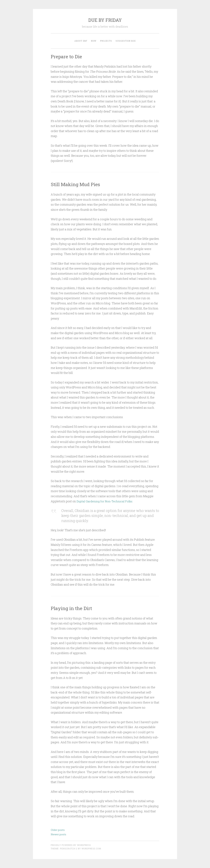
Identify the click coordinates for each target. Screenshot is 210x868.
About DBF (81, 41)
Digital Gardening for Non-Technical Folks (106, 501)
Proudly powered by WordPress (71, 845)
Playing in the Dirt (74, 608)
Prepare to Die (68, 56)
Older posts (58, 830)
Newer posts (58, 834)
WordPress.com (91, 849)
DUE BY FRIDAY (105, 20)
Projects (106, 41)
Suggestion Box (126, 41)
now (94, 41)
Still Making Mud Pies (78, 184)
